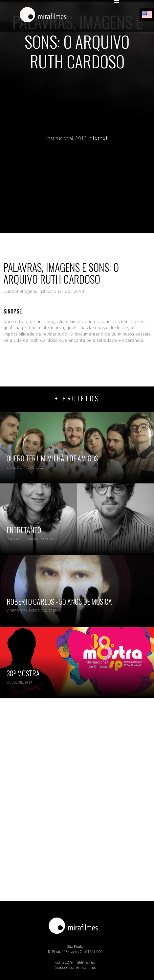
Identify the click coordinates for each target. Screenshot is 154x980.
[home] (41, 15)
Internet (98, 138)
